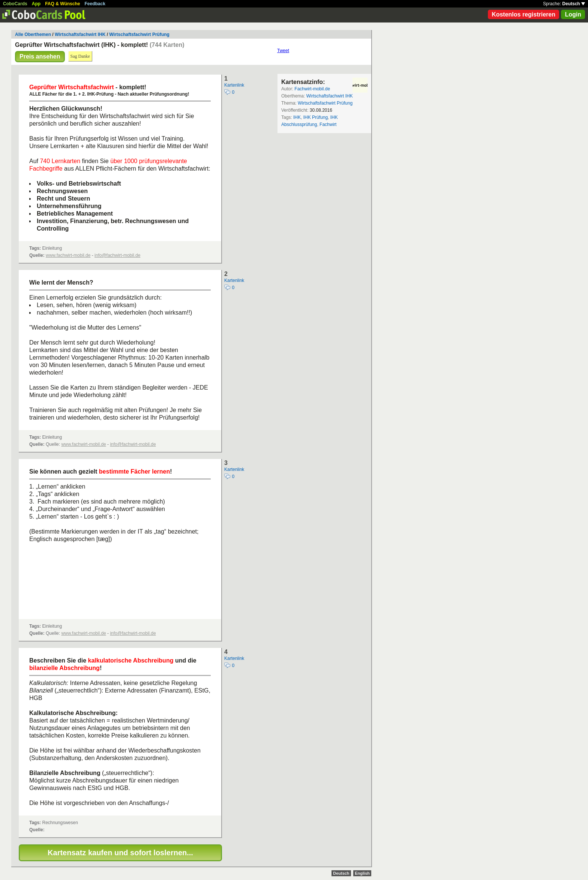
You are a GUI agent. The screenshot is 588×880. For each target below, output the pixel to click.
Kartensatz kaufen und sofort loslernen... (120, 853)
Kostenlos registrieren (523, 14)
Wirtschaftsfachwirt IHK (80, 34)
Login (573, 14)
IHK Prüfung (316, 117)
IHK (297, 117)
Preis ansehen (40, 56)
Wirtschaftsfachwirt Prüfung (139, 34)
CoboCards (15, 4)
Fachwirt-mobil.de (312, 89)
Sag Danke (80, 56)
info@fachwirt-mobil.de (117, 255)
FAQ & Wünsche (62, 4)
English (362, 873)
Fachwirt (328, 124)
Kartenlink (234, 85)
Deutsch (574, 4)
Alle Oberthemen (33, 34)
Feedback (95, 4)
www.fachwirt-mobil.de (68, 255)
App (36, 4)
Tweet (283, 51)
